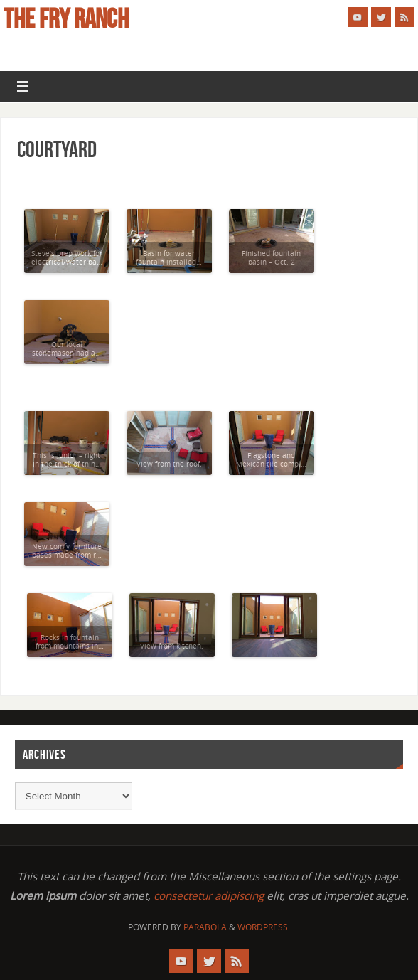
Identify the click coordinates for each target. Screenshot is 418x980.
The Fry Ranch (66, 18)
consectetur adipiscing (209, 895)
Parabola (205, 927)
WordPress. (264, 927)
